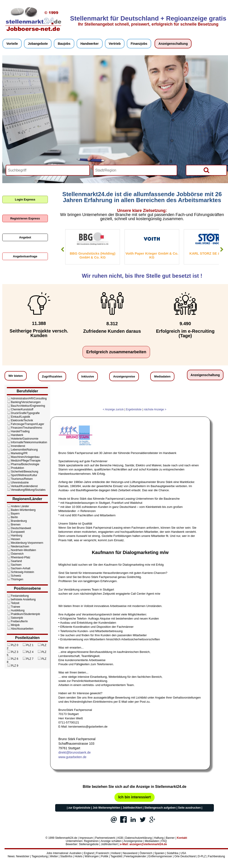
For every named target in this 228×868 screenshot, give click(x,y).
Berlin (12, 517)
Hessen (14, 539)
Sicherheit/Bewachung (22, 472)
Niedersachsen (18, 546)
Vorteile (12, 44)
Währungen (92, 856)
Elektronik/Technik (20, 420)
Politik (105, 856)
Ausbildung (16, 610)
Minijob (13, 625)
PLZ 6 (13, 659)
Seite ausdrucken (189, 808)
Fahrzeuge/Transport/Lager (26, 424)
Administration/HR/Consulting (27, 398)
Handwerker (90, 44)
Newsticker (23, 856)
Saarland (14, 561)
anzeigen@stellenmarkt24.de (148, 844)
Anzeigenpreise (124, 376)
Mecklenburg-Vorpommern (25, 543)
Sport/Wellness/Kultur (22, 475)
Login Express (25, 199)
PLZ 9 (13, 666)
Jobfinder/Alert (132, 808)
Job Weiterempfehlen (106, 808)
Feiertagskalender (135, 856)
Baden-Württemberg (21, 510)
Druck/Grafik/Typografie (23, 413)
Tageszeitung (40, 856)
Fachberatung (216, 856)
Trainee (13, 607)
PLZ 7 (28, 659)
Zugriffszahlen (52, 376)
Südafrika (172, 853)
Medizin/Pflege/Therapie (24, 461)
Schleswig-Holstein (20, 572)
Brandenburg (17, 521)
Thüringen (15, 579)
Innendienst (16, 446)
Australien (75, 853)
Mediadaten (162, 376)
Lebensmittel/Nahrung (22, 450)
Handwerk (15, 435)
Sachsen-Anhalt (19, 568)
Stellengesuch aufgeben (160, 808)
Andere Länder (18, 506)
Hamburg (14, 536)
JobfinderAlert (109, 844)
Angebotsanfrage (25, 256)
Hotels (78, 856)
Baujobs (64, 44)
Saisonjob (15, 618)
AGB (120, 838)
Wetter (54, 856)
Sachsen (14, 565)
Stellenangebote (89, 844)
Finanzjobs (139, 44)
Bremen (14, 525)
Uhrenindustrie (18, 483)
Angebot (25, 237)
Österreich (15, 554)
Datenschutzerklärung (139, 838)
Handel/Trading (18, 431)
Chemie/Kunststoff (20, 409)
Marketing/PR (17, 453)
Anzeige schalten (111, 841)
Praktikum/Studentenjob (23, 614)
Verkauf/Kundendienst (22, 486)
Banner (170, 838)
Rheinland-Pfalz (19, 557)
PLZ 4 (28, 652)
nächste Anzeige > (155, 409)
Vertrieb (115, 44)
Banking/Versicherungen (24, 402)
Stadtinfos (66, 856)
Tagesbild (116, 856)
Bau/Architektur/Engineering (26, 406)
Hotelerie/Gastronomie (23, 439)
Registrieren (91, 841)
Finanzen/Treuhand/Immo (25, 428)
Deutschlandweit (19, 528)
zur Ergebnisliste (79, 808)
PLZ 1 (28, 645)
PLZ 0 (13, 645)
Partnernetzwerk (105, 838)
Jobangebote (38, 44)
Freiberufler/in (17, 621)
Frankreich (102, 853)
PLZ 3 (13, 652)
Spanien (159, 853)
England (89, 853)
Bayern (13, 514)
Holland (116, 853)
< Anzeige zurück (113, 409)
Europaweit (16, 532)
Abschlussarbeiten (20, 629)
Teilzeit (13, 603)
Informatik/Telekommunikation (27, 442)
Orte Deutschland (185, 856)
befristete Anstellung (21, 599)
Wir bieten (16, 376)
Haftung (159, 838)
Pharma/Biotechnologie (23, 464)
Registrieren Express (25, 218)
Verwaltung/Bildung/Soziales (26, 490)
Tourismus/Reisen (20, 479)
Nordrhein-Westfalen (21, 550)
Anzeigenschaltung (173, 44)
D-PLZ (202, 856)
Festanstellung (18, 596)
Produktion (15, 468)
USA (183, 853)
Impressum (86, 838)
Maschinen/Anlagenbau (23, 457)
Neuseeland (130, 853)
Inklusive (88, 376)
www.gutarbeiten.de (72, 757)
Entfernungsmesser (160, 856)
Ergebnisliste (134, 409)
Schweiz (14, 576)
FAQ (164, 841)
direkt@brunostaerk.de (75, 752)
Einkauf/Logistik (18, 417)
